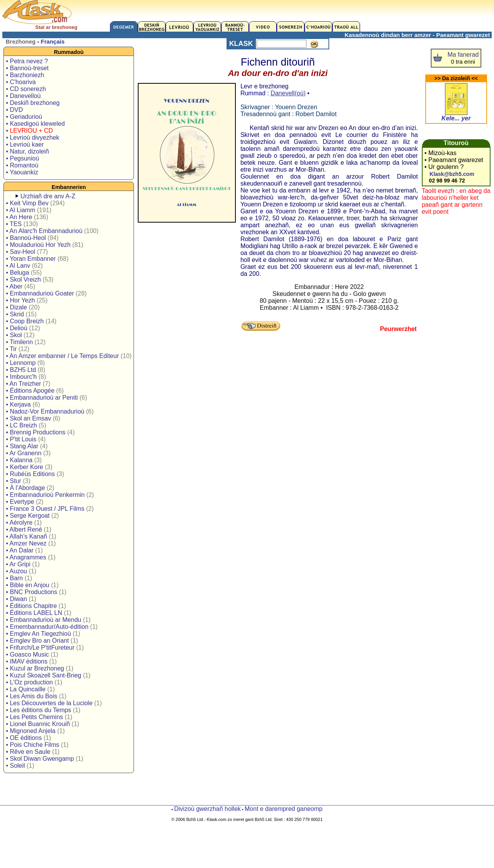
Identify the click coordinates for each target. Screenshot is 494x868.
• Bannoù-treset (27, 68)
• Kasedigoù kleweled (35, 124)
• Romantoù (22, 165)
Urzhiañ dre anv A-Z (48, 196)
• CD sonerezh (26, 89)
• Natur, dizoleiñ (27, 151)
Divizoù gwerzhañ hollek (207, 809)
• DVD (14, 110)
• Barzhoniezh (25, 75)
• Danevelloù (23, 96)
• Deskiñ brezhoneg (33, 103)
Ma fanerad (463, 55)
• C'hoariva (21, 82)
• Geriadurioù (24, 117)
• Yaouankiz (22, 172)
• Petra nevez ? (27, 61)
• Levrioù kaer (25, 144)
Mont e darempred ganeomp (284, 809)
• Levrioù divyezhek (32, 138)
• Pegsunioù (22, 158)
